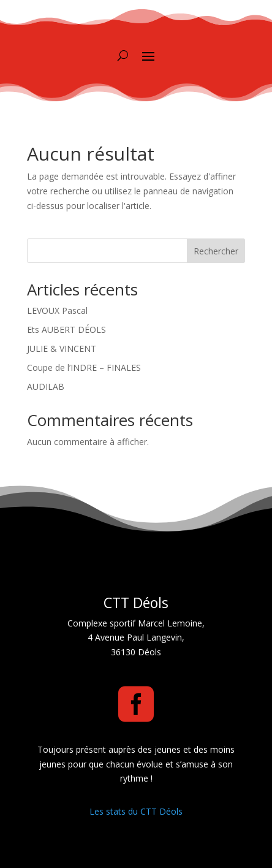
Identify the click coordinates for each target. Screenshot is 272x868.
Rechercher (216, 251)
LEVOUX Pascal (57, 310)
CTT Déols (136, 603)
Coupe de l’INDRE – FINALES (84, 367)
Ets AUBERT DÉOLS (66, 329)
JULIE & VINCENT (62, 348)
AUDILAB (46, 386)
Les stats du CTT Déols (136, 811)
